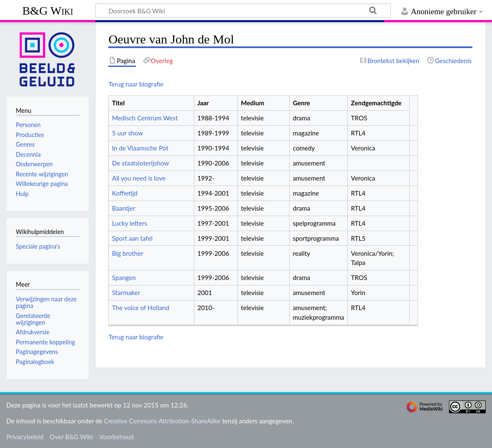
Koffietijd (125, 193)
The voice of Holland (141, 308)
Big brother (128, 253)
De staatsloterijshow (140, 163)
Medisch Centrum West (145, 118)
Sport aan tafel (132, 238)
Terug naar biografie (136, 84)
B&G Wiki (48, 11)
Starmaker (126, 293)
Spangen (124, 277)
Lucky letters (130, 223)
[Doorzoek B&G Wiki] (243, 10)
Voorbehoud (116, 437)
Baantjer (124, 208)
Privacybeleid (25, 437)
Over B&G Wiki (71, 437)
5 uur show (127, 133)
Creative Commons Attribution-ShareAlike (162, 421)
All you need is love (139, 178)
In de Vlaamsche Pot (140, 148)
